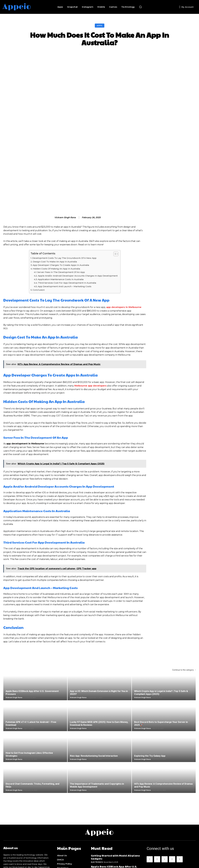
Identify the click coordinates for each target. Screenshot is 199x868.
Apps (100, 26)
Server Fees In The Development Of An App (61, 230)
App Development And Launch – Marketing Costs (65, 244)
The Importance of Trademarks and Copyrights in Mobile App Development (97, 743)
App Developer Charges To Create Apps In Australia (61, 223)
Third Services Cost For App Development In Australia (67, 241)
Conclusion (39, 248)
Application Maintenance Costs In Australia (61, 237)
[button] (140, 7)
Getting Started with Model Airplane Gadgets (115, 814)
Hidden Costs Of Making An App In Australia (56, 227)
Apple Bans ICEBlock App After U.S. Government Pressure (114, 825)
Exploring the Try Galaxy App (150, 714)
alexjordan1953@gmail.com (29, 838)
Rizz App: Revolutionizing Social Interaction (94, 714)
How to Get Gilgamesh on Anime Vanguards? (112, 836)
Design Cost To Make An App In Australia (55, 219)
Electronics (97, 819)
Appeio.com (122, 864)
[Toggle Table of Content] (114, 212)
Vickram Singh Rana (65, 175)
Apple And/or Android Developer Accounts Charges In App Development (78, 234)
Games (94, 841)
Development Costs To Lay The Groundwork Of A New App (65, 216)
